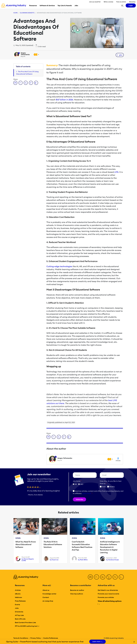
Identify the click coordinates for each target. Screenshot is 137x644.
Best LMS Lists (20, 619)
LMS (116, 172)
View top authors (77, 594)
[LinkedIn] (103, 577)
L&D (82, 484)
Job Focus (77, 481)
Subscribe (79, 499)
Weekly (111, 487)
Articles (18, 590)
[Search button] (122, 5)
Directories (19, 612)
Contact (46, 597)
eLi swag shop (48, 601)
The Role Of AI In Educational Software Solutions (53, 544)
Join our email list (95, 2)
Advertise (132, 2)
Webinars (18, 597)
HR (76, 484)
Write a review (108, 2)
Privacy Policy (36, 638)
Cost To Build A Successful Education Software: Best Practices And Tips (82, 546)
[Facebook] (90, 577)
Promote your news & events (108, 594)
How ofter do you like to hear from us (111, 482)
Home (15, 13)
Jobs (17, 608)
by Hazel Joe (54, 560)
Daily (103, 487)
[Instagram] (121, 577)
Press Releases (20, 601)
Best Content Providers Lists (25, 622)
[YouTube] (109, 577)
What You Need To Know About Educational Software (26, 544)
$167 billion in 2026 (64, 100)
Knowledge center (49, 594)
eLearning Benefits (27, 13)
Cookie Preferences (51, 638)
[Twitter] (97, 577)
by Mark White (83, 560)
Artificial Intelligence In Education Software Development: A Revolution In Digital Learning (110, 547)
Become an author (77, 590)
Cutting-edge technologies (59, 266)
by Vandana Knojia (113, 560)
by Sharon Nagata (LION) (28, 560)
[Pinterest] (115, 577)
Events (17, 605)
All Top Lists (19, 615)
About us (46, 590)
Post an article (121, 2)
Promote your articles (106, 597)
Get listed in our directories (108, 590)
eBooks (18, 594)
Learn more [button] (87, 493)
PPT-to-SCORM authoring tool (27, 626)
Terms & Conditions (21, 638)
